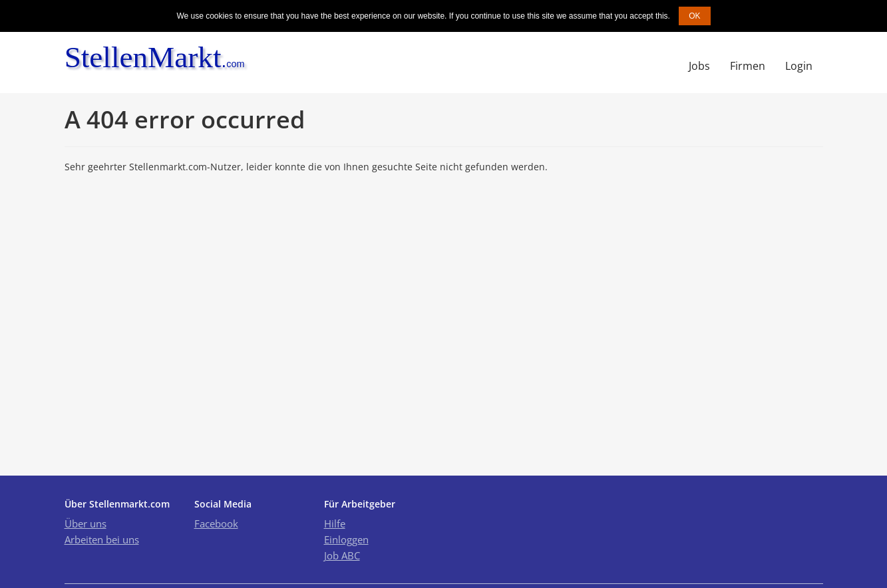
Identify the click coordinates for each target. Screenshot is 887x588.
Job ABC (342, 555)
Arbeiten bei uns (102, 539)
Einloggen (346, 539)
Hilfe (335, 523)
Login (799, 66)
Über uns (86, 523)
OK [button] (694, 16)
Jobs (699, 66)
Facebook (216, 523)
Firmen (748, 66)
